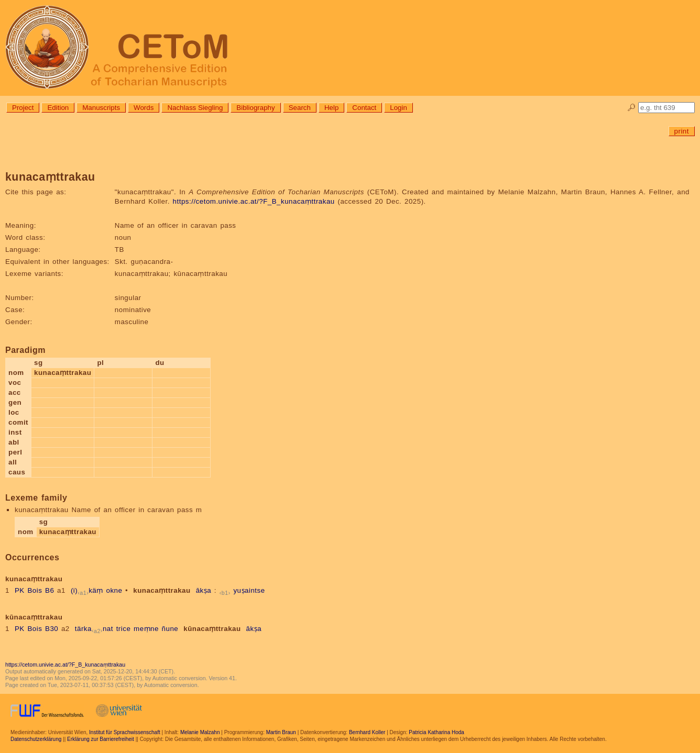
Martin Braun (281, 732)
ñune (170, 629)
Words (144, 108)
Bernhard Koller (367, 732)
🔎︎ (632, 108)
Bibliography (255, 108)
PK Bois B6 (34, 590)
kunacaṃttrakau (162, 590)
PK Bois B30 (36, 629)
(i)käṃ (87, 590)
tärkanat (94, 629)
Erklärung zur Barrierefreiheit (101, 739)
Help (331, 108)
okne (114, 590)
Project (23, 108)
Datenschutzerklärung (36, 739)
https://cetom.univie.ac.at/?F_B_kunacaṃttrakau (254, 201)
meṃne (146, 629)
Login (398, 108)
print (682, 131)
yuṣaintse (249, 590)
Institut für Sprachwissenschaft (125, 732)
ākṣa (204, 590)
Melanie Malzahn (200, 732)
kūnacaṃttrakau (212, 629)
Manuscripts (101, 108)
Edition (58, 108)
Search (300, 108)
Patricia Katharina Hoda (436, 732)
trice (124, 629)
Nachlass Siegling (195, 108)
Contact (364, 108)
